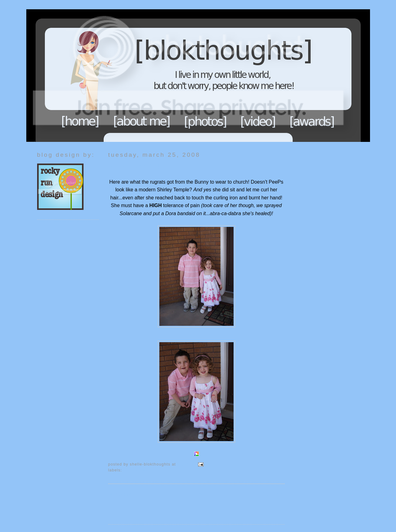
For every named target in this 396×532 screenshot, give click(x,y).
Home (80, 121)
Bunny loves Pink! (136, 167)
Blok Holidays (137, 470)
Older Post (273, 494)
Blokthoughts (181, 76)
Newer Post (121, 494)
